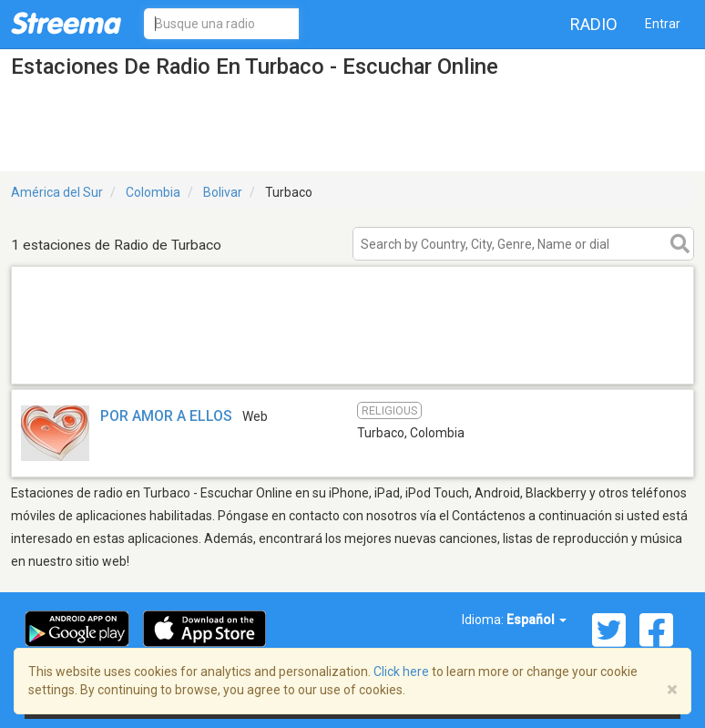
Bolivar (223, 192)
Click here (401, 672)
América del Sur (57, 192)
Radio (594, 24)
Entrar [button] (663, 24)
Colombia (153, 192)
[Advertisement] (352, 360)
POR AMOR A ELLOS (166, 416)
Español (536, 620)
